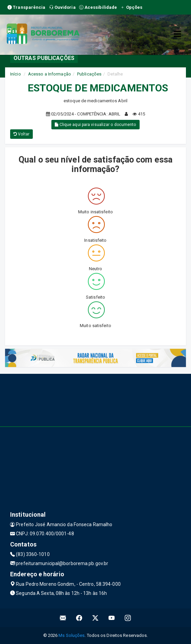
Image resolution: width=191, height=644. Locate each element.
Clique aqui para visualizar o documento (95, 125)
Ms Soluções (71, 635)
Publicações (89, 74)
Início (16, 74)
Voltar (21, 134)
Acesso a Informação (50, 74)
